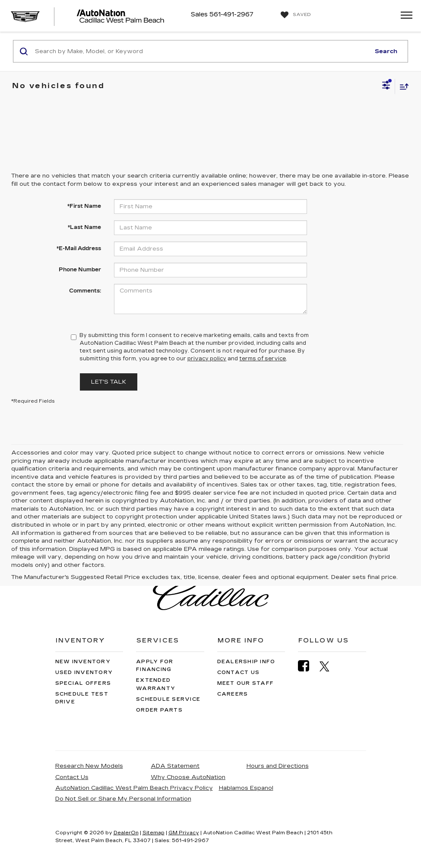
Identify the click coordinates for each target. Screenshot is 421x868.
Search (386, 51)
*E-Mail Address (79, 248)
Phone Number (80, 270)
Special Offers (83, 683)
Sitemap (154, 833)
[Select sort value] (402, 86)
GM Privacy (184, 833)
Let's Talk (109, 382)
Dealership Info (246, 662)
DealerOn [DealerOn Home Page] (126, 833)
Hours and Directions (278, 766)
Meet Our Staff (246, 683)
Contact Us (239, 672)
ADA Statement (175, 766)
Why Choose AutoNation (188, 777)
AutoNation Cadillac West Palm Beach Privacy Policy (134, 788)
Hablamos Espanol (246, 788)
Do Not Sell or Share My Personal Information (123, 799)
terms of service (263, 359)
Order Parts (159, 710)
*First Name (84, 206)
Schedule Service (168, 699)
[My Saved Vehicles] (295, 15)
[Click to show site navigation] (404, 16)
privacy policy (207, 359)
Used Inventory (84, 672)
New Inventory (83, 662)
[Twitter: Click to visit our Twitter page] (329, 666)
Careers (233, 694)
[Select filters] (386, 86)
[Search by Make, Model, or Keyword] (201, 51)
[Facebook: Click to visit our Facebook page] (308, 666)
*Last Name (84, 227)
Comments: (85, 291)
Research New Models (89, 766)
